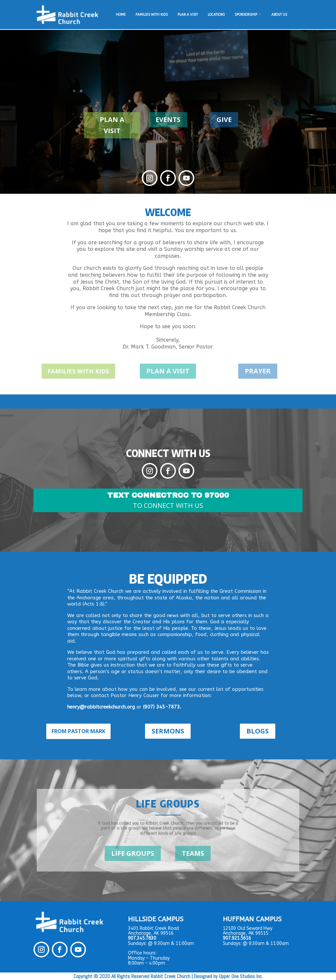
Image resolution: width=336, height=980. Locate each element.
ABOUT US (279, 15)
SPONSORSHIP (248, 15)
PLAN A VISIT (188, 15)
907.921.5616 (237, 938)
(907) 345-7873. (162, 707)
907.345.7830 (142, 938)
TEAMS (193, 853)
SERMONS (168, 731)
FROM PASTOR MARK (78, 731)
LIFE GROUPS (133, 853)
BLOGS (258, 731)
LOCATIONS (216, 15)
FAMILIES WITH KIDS (152, 15)
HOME (121, 15)
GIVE (224, 120)
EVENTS (168, 120)
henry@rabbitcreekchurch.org (101, 707)
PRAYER (258, 371)
